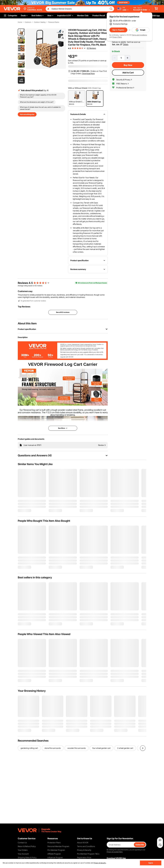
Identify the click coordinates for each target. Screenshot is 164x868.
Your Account (23, 854)
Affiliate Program (54, 854)
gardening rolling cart (29, 748)
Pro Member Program (56, 850)
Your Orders (23, 850)
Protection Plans (54, 843)
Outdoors (28, 22)
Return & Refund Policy (27, 846)
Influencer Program (55, 858)
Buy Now (128, 65)
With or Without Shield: (78, 88)
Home (20, 22)
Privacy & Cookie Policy (115, 852)
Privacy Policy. (117, 37)
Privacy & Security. (100, 863)
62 (36, 286)
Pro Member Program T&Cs (88, 854)
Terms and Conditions (139, 35)
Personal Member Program (58, 846)
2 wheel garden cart (125, 748)
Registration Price (84, 858)
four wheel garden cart (101, 748)
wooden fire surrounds (77, 748)
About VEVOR (83, 843)
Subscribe (140, 845)
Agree (151, 863)
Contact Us (22, 843)
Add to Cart (128, 73)
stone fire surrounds (53, 748)
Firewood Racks (54, 22)
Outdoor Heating (40, 22)
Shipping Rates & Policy (27, 858)
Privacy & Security (84, 850)
